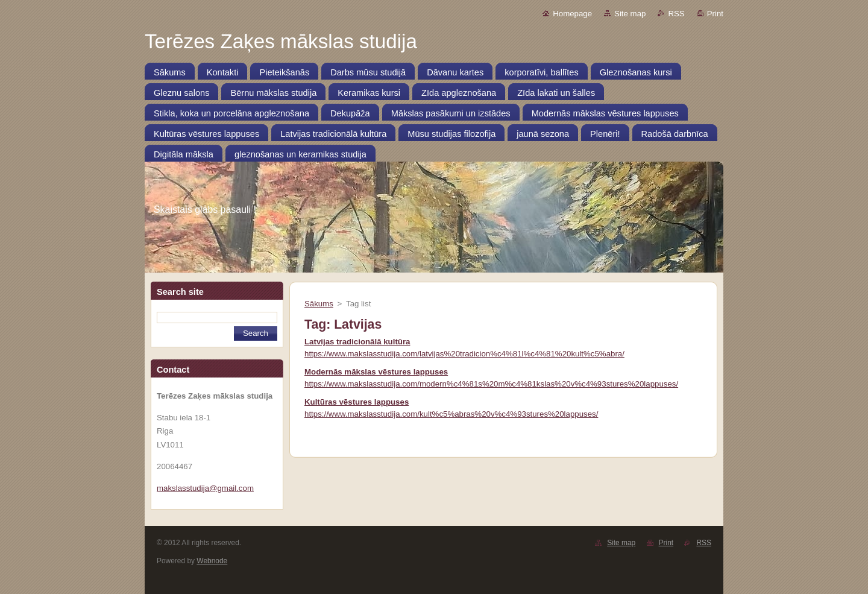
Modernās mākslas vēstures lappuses (376, 372)
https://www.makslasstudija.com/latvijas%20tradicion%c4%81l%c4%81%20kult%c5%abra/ (464, 354)
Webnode (212, 561)
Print (715, 14)
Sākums (319, 304)
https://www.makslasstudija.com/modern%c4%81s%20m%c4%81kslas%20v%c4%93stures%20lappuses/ (491, 384)
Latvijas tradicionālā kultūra (357, 342)
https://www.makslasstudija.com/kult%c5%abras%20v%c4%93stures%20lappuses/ (451, 414)
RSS (676, 14)
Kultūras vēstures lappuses (357, 402)
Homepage (572, 14)
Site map (630, 14)
